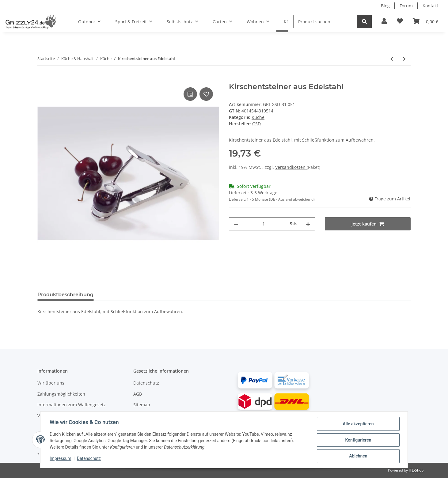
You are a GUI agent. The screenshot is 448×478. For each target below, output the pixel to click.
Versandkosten (291, 167)
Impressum (61, 459)
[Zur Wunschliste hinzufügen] (400, 21)
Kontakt (430, 6)
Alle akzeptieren (357, 424)
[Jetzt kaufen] (42, 79)
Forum (406, 6)
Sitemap (142, 405)
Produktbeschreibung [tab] (65, 295)
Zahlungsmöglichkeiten (61, 394)
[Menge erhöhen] (308, 224)
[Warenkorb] (425, 21)
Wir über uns (51, 383)
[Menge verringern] (236, 224)
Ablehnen (357, 456)
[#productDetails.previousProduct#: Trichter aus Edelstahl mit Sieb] (392, 59)
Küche (258, 117)
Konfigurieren (357, 440)
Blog (385, 6)
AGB (138, 394)
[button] (384, 21)
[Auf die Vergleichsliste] (190, 94)
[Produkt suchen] (325, 22)
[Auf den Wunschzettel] (206, 94)
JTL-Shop (416, 470)
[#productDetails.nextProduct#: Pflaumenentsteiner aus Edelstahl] (404, 59)
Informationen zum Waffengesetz (72, 405)
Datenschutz (146, 383)
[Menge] (264, 224)
